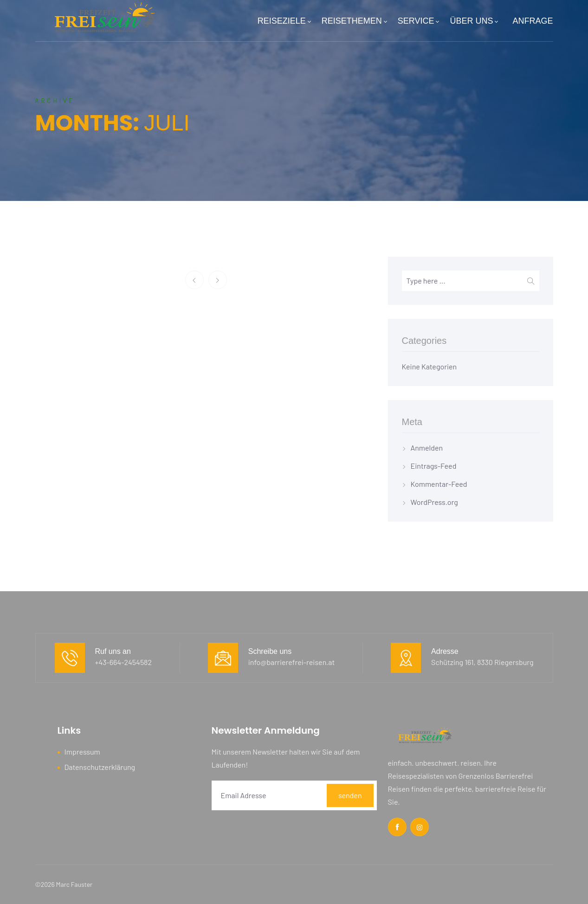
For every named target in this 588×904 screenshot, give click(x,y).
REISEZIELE (284, 21)
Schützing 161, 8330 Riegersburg (482, 662)
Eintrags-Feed (434, 466)
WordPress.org (434, 502)
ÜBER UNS (474, 21)
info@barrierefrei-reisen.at (292, 662)
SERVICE (418, 21)
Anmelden (427, 448)
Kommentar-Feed (439, 484)
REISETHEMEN (354, 21)
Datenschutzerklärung (100, 767)
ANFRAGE (533, 21)
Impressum (82, 752)
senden (350, 795)
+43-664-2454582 (124, 662)
